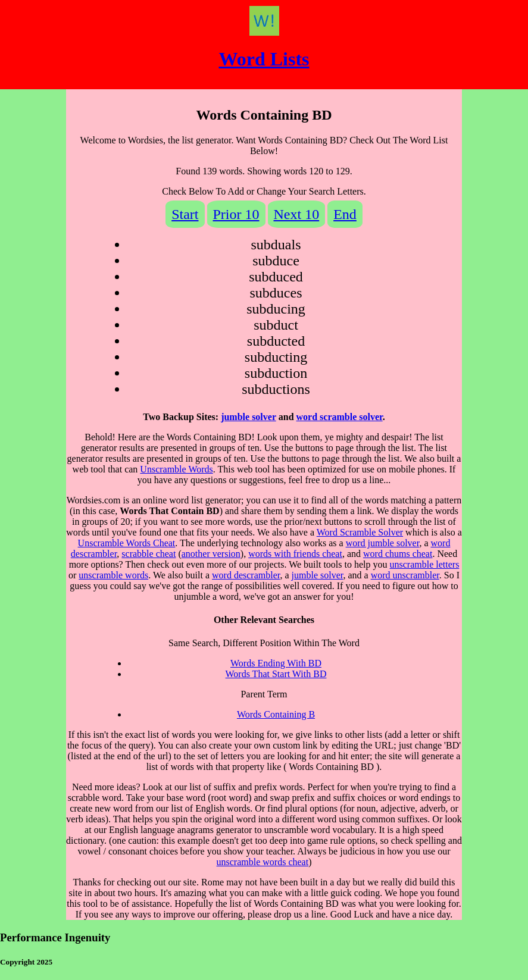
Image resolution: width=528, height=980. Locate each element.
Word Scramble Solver (360, 532)
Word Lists (264, 59)
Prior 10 (236, 214)
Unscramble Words (176, 469)
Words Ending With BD (276, 663)
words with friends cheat (295, 554)
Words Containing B (276, 714)
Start (185, 214)
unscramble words (113, 575)
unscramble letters (425, 564)
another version (211, 554)
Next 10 (297, 214)
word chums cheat (398, 554)
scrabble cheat (149, 554)
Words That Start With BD (276, 674)
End (345, 214)
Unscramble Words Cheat (127, 543)
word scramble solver (340, 417)
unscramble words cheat (263, 862)
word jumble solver (383, 543)
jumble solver (249, 417)
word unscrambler (405, 575)
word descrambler (246, 575)
